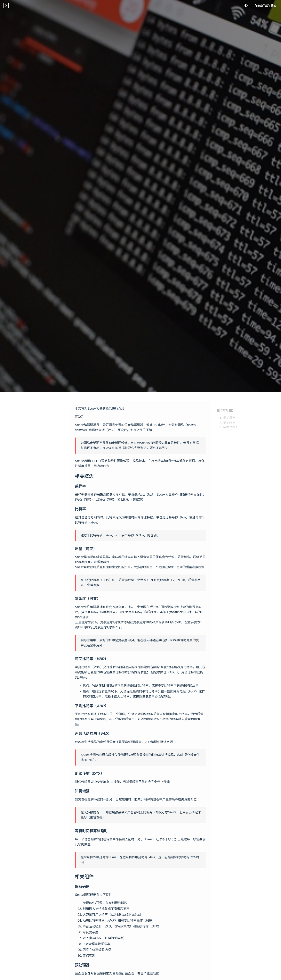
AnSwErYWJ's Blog (265, 5)
